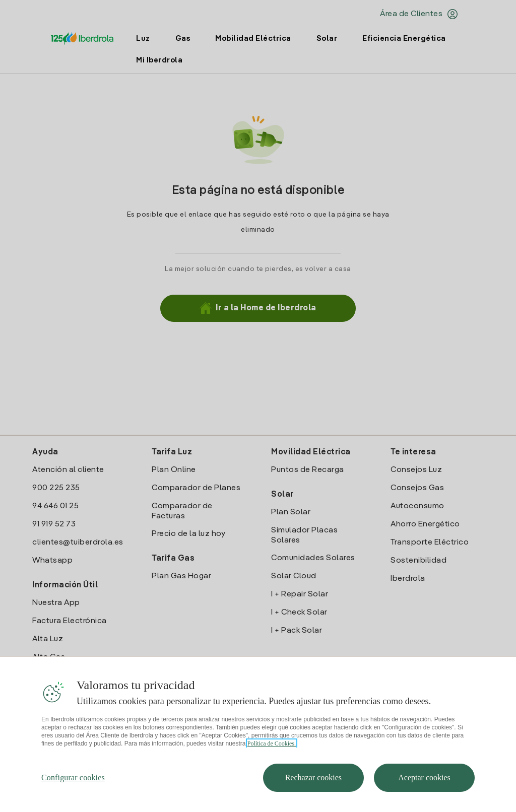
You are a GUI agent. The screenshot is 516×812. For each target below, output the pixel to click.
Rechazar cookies (313, 777)
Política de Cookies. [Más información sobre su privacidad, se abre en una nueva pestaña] (272, 743)
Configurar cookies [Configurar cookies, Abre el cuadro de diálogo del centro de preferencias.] (73, 777)
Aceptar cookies (424, 777)
